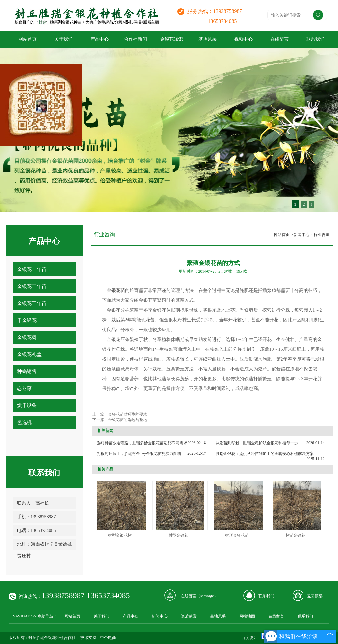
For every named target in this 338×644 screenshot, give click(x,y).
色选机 (24, 422)
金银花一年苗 (32, 269)
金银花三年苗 (32, 303)
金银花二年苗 (32, 286)
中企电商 (108, 638)
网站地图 (247, 616)
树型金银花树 (120, 535)
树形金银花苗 (237, 535)
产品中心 (99, 39)
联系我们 (315, 39)
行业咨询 (322, 235)
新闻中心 (302, 235)
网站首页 (27, 39)
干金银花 (27, 320)
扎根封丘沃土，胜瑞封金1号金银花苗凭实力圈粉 (139, 454)
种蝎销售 (27, 371)
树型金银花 (178, 535)
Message (207, 596)
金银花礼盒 (29, 354)
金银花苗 (148, 300)
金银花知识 (171, 39)
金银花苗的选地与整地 (128, 420)
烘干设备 (27, 405)
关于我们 (63, 39)
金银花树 (27, 337)
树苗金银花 (295, 535)
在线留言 (279, 39)
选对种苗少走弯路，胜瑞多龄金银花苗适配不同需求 (142, 443)
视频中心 (243, 39)
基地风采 (207, 39)
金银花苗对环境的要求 (128, 414)
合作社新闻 (135, 39)
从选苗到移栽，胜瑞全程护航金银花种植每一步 (257, 443)
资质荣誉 (189, 616)
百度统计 (249, 638)
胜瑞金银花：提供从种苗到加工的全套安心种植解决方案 (265, 454)
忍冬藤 (24, 388)
